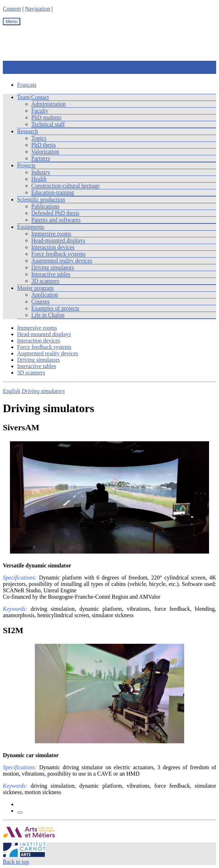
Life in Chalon (48, 315)
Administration (49, 104)
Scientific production (41, 200)
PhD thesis (44, 145)
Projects (26, 165)
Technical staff (48, 124)
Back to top (16, 862)
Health (39, 179)
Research (28, 131)
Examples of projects (55, 308)
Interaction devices (53, 247)
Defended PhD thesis (55, 213)
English (12, 391)
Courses (41, 301)
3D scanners (45, 281)
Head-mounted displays (58, 240)
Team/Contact (33, 97)
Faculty (40, 111)
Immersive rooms (51, 234)
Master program (35, 288)
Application (45, 295)
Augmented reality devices (62, 261)
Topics (39, 138)
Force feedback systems (58, 254)
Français (27, 85)
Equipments (31, 227)
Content (12, 9)
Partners (41, 158)
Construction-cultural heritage (65, 186)
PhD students (46, 117)
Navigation (38, 9)
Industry (41, 172)
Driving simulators (53, 267)
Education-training (53, 192)
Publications (45, 206)
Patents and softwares (56, 220)
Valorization (45, 152)
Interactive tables (51, 274)
